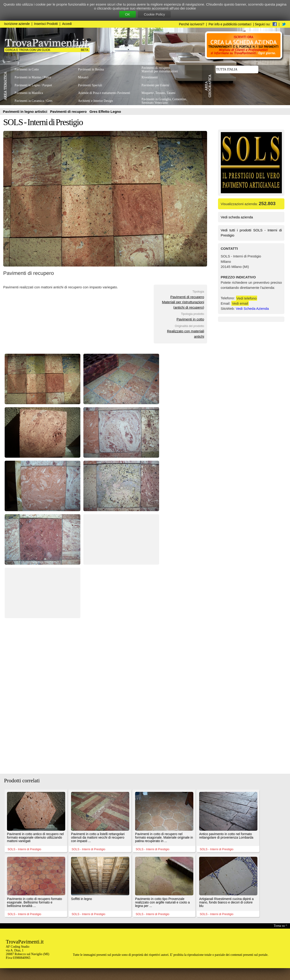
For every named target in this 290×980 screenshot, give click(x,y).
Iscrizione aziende (17, 24)
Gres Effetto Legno (105, 112)
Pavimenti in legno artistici (26, 112)
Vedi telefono (247, 298)
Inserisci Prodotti (46, 24)
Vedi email (240, 303)
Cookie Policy (154, 14)
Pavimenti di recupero (69, 112)
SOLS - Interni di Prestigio (43, 122)
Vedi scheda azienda (237, 217)
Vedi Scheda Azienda (252, 308)
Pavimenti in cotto (190, 319)
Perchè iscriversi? (192, 24)
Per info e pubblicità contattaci (230, 24)
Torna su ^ (280, 926)
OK (128, 14)
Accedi (67, 24)
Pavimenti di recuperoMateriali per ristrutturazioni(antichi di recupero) (183, 302)
